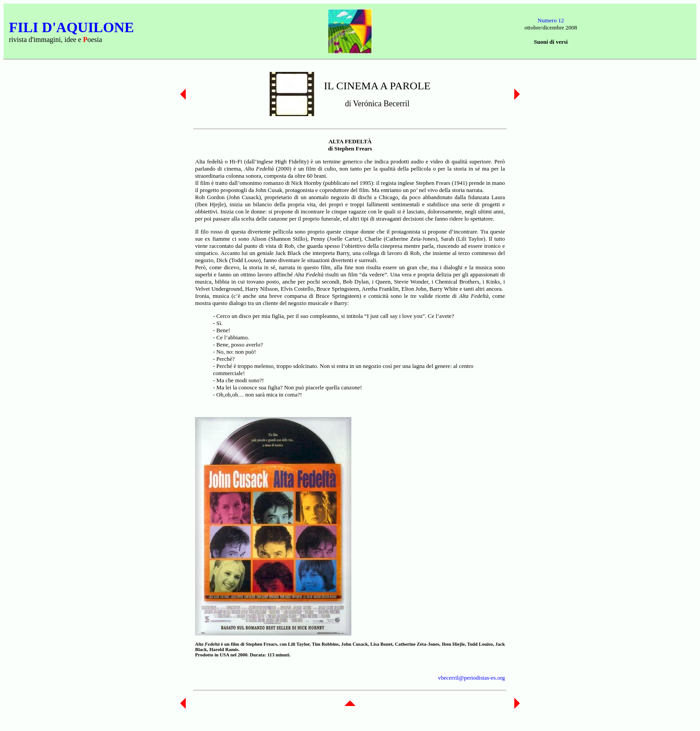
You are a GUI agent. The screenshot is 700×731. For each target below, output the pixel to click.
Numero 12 (551, 20)
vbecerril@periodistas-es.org (471, 678)
